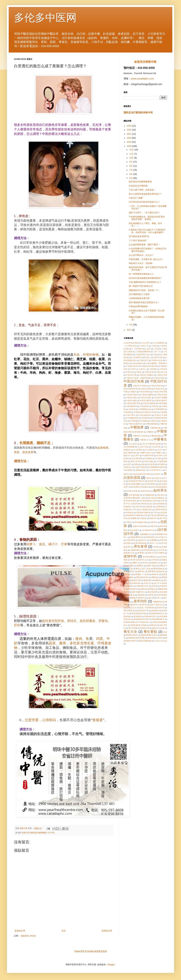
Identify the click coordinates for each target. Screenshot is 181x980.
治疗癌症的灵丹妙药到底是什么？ (144, 202)
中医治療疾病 (131, 406)
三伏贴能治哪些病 (143, 352)
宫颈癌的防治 (135, 550)
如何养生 (160, 490)
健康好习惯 (136, 580)
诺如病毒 (130, 577)
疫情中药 (130, 556)
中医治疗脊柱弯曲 (160, 392)
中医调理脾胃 (159, 409)
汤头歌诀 (161, 495)
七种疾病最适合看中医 (139, 298)
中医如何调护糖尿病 (138, 306)
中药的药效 (146, 418)
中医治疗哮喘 (144, 392)
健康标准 (157, 580)
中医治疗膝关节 (161, 401)
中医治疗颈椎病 (147, 395)
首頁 (64, 931)
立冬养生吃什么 (156, 470)
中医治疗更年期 (156, 386)
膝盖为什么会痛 (158, 628)
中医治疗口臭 (162, 372)
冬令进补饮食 (137, 458)
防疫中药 (153, 518)
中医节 (133, 369)
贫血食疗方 (142, 540)
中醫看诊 (150, 432)
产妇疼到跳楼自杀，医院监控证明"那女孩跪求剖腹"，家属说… (147, 218)
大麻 (155, 355)
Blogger (111, 965)
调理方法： (22, 461)
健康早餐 (147, 580)
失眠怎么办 (128, 467)
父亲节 (137, 455)
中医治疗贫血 (159, 389)
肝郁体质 (130, 513)
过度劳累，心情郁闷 (40, 720)
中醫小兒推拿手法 (136, 424)
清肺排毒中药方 (142, 586)
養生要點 (150, 632)
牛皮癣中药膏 (148, 455)
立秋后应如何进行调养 (141, 474)
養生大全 (130, 632)
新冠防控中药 (143, 611)
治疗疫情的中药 (148, 530)
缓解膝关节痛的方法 (138, 598)
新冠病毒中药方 (151, 616)
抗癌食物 (159, 507)
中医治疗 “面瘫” (136, 198)
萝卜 (159, 598)
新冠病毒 (137, 616)
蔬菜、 (54, 643)
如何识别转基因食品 (159, 487)
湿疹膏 (150, 595)
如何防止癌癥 (132, 491)
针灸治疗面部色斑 (157, 515)
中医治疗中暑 (131, 375)
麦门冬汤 (164, 518)
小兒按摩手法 (137, 357)
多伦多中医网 (45, 18)
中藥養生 (160, 439)
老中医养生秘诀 (130, 501)
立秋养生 (157, 474)
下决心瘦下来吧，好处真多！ (142, 190)
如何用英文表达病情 (140, 487)
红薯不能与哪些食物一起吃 (134, 498)
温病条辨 (141, 595)
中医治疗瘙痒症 (146, 401)
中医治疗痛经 (132, 398)
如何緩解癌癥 (148, 495)
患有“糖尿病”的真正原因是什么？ (144, 302)
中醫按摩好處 (155, 428)
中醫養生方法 (145, 440)
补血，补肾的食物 (86, 355)
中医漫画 (164, 412)
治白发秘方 (134, 530)
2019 (129, 142)
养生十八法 (154, 543)
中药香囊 (133, 421)
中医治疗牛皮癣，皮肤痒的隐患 (139, 378)
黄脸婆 (98, 720)
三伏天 (148, 349)
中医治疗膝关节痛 (133, 403)
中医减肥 (127, 412)
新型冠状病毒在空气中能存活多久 (137, 622)
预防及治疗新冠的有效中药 (138, 112)
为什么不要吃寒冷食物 (152, 444)
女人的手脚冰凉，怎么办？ (141, 255)
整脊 (165, 632)
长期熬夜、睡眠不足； (37, 443)
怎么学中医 (160, 550)
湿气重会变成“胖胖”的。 (140, 236)
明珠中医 (154, 526)
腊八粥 (151, 598)
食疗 (165, 563)
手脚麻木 (159, 453)
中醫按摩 (137, 427)
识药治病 (164, 513)
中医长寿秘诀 (137, 363)
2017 (129, 330)
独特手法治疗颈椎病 (156, 553)
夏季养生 (141, 571)
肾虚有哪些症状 (137, 537)
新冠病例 (127, 616)
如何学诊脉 (145, 491)
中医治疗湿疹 (162, 395)
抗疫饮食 (149, 507)
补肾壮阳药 (131, 540)
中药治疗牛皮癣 (161, 415)
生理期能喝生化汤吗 (157, 467)
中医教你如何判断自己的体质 (145, 412)
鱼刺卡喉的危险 (140, 543)
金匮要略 (153, 540)
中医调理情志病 (145, 409)
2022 (129, 130)
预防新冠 (155, 577)
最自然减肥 (152, 592)
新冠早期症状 (129, 611)
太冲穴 (160, 450)
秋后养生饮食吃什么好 (139, 560)
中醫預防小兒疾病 (140, 436)
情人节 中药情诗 (161, 583)
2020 (129, 138)
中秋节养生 (131, 415)
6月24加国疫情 (159, 343)
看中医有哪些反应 (150, 557)
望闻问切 (130, 586)
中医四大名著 (157, 360)
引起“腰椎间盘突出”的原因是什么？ (145, 282)
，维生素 (80, 643)
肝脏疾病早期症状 (143, 513)
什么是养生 (138, 450)
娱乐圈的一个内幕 (141, 574)
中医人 (148, 357)
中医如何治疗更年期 (149, 366)
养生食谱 (141, 546)
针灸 (145, 515)
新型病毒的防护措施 (138, 625)
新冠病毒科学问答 (141, 619)
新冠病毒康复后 (158, 619)
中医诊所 (164, 369)
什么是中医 (156, 447)
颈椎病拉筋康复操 (148, 589)
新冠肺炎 (155, 611)
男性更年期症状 (161, 510)
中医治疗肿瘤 (146, 389)
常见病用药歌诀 (135, 583)
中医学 (139, 372)
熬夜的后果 (145, 628)
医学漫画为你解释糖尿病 (140, 182)
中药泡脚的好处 (132, 418)
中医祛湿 (132, 409)
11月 (132, 154)
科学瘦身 (155, 560)
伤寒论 (149, 478)
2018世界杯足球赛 (131, 343)
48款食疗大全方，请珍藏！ (141, 263)
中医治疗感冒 (131, 401)
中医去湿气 (144, 360)
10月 (132, 158)
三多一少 (157, 352)
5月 (131, 178)
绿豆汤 (154, 586)
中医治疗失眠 (134, 381)
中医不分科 (158, 357)
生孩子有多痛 (141, 467)
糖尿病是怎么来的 (155, 638)
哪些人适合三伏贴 (143, 569)
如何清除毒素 (134, 495)
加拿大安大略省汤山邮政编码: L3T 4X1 (38, 833)
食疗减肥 (130, 566)
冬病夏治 (149, 458)
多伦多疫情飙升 (135, 484)
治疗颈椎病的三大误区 (139, 294)
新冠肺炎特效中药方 (157, 613)
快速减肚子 (128, 507)
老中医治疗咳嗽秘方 (156, 498)
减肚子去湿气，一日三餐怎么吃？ (144, 213)
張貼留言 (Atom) (28, 936)
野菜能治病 (133, 589)
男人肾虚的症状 (145, 510)
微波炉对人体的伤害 (139, 605)
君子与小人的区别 (131, 504)
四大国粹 (161, 464)
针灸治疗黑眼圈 (130, 518)
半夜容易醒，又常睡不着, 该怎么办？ (146, 259)
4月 (131, 325)
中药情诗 (154, 421)
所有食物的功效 (141, 522)
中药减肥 (144, 421)
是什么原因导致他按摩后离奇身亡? (145, 194)
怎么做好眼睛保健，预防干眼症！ (144, 245)
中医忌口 (143, 369)
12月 (132, 150)
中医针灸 (130, 372)
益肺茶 (164, 574)
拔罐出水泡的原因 (140, 526)
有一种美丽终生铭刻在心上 (141, 274)
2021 (129, 134)
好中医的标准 (150, 484)
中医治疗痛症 (146, 398)
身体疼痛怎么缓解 (133, 515)
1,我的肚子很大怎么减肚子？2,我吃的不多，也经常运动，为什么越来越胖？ (147, 231)
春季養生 (141, 553)
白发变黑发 (128, 470)
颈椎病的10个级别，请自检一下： (145, 290)
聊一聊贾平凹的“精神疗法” (141, 286)
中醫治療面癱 (151, 424)
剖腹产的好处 (152, 566)
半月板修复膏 (162, 461)
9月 (131, 162)
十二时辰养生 (137, 349)
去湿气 (129, 464)
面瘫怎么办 (156, 563)
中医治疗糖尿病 (149, 403)
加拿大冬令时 (136, 461)
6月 (131, 174)
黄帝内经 (140, 601)
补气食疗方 (163, 537)
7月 (131, 170)
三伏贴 (156, 349)
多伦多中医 (152, 481)
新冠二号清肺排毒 (147, 608)
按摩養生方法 (129, 553)
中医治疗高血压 (132, 395)
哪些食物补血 (159, 569)
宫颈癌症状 (148, 550)
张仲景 (143, 504)
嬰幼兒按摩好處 (145, 641)
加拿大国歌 (149, 461)
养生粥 (156, 547)
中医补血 (155, 406)
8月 (131, 166)
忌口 (151, 504)
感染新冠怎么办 (130, 608)
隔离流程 (153, 625)
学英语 (129, 522)
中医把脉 (153, 369)
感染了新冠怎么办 (157, 605)
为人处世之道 (134, 444)
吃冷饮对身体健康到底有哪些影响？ (145, 278)
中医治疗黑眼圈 (161, 398)
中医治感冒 (163, 403)
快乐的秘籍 (160, 504)
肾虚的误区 (151, 537)
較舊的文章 (107, 931)
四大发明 (151, 464)
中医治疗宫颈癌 (130, 392)
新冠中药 (161, 608)
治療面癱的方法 (146, 534)
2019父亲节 (145, 343)
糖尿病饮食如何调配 (137, 638)
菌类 (63, 643)
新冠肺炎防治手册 (139, 613)
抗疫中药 (139, 507)
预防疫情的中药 (142, 577)
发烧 (143, 464)
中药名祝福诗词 (145, 415)
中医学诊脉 (149, 372)
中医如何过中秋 (132, 366)
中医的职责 (144, 406)
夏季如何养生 (129, 571)
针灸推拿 (143, 518)
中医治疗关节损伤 (140, 386)
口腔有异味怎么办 (143, 355)
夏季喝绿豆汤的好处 (156, 571)
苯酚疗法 (136, 563)
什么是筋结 (150, 450)
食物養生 (140, 566)
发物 (136, 464)
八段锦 (154, 346)
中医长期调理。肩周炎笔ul (157, 363)
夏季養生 (127, 574)
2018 (129, 146)
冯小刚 (158, 458)
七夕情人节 (144, 346)
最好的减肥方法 (138, 592)
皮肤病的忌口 (141, 470)
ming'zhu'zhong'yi (161, 641)
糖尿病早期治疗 (132, 635)
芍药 (155, 513)
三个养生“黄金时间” (138, 241)
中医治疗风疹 (159, 378)
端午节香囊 (133, 628)
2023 (129, 126)
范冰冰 (145, 563)
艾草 (163, 501)
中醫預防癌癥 (156, 436)
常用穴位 (147, 583)
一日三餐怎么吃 (130, 346)
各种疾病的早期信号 (137, 481)
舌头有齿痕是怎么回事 (149, 501)
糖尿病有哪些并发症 (149, 635)
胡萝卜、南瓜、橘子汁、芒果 (47, 544)
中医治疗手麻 (162, 375)
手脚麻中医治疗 (146, 453)
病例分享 (155, 574)
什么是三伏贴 (143, 447)
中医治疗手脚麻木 (147, 375)
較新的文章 (20, 931)
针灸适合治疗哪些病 (138, 186)
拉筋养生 (154, 522)
